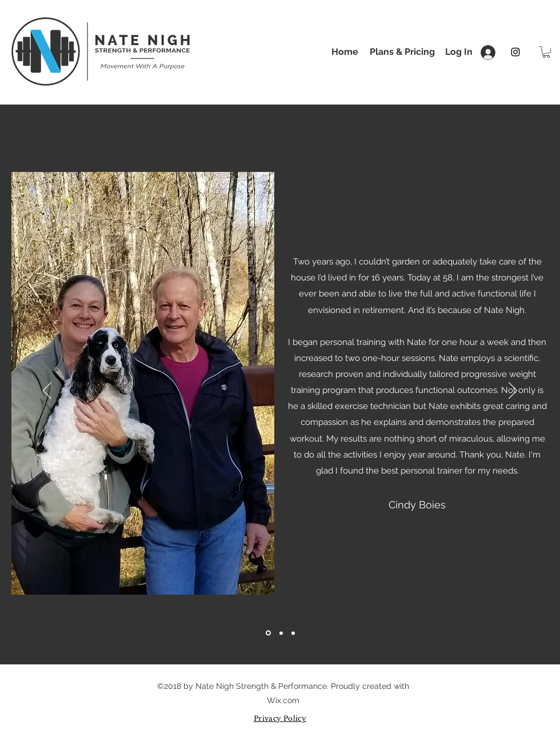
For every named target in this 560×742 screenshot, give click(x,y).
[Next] (513, 391)
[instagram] (515, 52)
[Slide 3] (293, 633)
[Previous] (47, 391)
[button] (546, 52)
